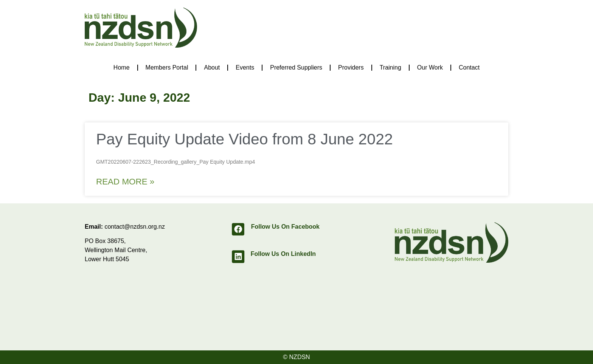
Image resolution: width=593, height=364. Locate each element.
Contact (469, 67)
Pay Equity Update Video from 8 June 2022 (244, 139)
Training (390, 67)
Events (245, 67)
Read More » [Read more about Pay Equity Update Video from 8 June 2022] (125, 182)
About (212, 67)
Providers (351, 67)
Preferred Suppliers (296, 67)
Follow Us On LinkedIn (283, 254)
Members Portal (167, 67)
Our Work (430, 67)
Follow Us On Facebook (285, 227)
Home (122, 67)
